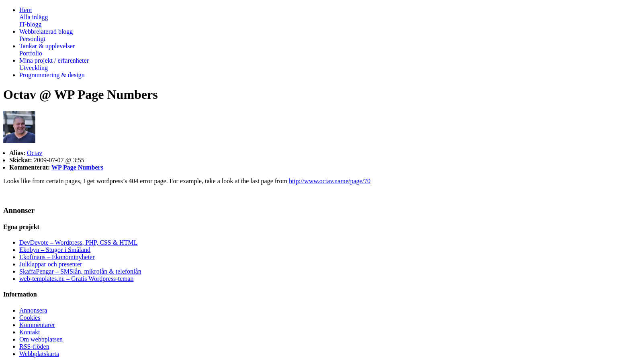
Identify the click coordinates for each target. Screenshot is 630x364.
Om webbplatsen (41, 339)
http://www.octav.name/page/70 (330, 181)
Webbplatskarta (39, 354)
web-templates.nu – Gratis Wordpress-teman (77, 279)
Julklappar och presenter (51, 264)
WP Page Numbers (77, 167)
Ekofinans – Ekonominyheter (57, 257)
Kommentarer (37, 325)
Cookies (30, 318)
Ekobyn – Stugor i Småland (55, 250)
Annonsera (33, 310)
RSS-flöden (34, 347)
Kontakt (30, 332)
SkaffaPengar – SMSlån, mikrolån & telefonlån (80, 271)
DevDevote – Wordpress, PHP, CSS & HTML (78, 242)
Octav (35, 153)
